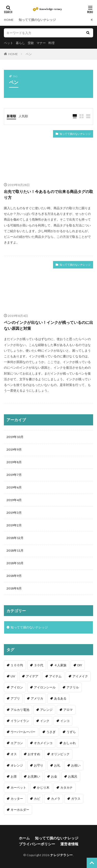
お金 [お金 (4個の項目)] (54, 776)
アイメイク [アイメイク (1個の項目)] (80, 676)
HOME (9, 20)
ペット (9, 43)
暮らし (20, 43)
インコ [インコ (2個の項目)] (65, 721)
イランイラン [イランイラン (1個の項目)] (20, 721)
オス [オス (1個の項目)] (14, 754)
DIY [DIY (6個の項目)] (80, 665)
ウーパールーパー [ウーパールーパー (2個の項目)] (23, 732)
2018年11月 (15, 550)
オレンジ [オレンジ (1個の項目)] (17, 765)
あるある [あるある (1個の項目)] (60, 698)
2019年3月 (14, 513)
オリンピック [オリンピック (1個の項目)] (60, 754)
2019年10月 (15, 437)
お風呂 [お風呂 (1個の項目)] (73, 776)
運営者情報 (69, 844)
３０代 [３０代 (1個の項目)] (39, 665)
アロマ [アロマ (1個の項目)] (68, 710)
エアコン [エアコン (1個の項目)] (17, 743)
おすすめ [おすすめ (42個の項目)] (34, 754)
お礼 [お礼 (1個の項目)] (57, 765)
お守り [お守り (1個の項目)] (39, 765)
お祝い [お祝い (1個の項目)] (76, 765)
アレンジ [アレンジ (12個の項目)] (46, 710)
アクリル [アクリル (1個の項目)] (73, 687)
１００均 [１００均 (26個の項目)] (17, 665)
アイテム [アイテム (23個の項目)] (55, 676)
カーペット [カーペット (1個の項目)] (18, 787)
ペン (29, 54)
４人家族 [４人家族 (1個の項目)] (60, 665)
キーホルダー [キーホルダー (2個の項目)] (20, 810)
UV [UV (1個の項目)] (13, 676)
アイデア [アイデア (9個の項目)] (32, 676)
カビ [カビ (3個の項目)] (37, 799)
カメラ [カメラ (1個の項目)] (56, 799)
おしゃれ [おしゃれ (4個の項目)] (70, 743)
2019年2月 (14, 525)
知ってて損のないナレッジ (37, 20)
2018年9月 (14, 576)
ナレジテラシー (62, 855)
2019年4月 (14, 500)
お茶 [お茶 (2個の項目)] (14, 776)
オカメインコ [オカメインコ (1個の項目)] (43, 743)
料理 (51, 43)
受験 (31, 43)
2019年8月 (14, 462)
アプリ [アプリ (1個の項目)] (15, 698)
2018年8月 (14, 588)
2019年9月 (14, 449)
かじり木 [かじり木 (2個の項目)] (43, 787)
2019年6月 (14, 487)
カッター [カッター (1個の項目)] (17, 799)
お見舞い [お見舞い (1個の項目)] (34, 776)
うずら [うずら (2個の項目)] (71, 732)
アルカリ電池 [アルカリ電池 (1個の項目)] (20, 710)
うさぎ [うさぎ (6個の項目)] (51, 732)
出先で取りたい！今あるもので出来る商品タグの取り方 (48, 194)
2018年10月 (15, 563)
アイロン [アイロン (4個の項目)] (17, 687)
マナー (41, 43)
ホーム (24, 838)
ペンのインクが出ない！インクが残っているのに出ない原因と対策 (48, 325)
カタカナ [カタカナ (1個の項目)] (66, 787)
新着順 (11, 116)
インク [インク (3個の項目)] (45, 721)
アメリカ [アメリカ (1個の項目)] (37, 698)
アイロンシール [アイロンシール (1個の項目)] (45, 687)
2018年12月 (15, 538)
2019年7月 (14, 475)
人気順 (23, 116)
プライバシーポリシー (37, 844)
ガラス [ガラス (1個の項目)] (76, 799)
